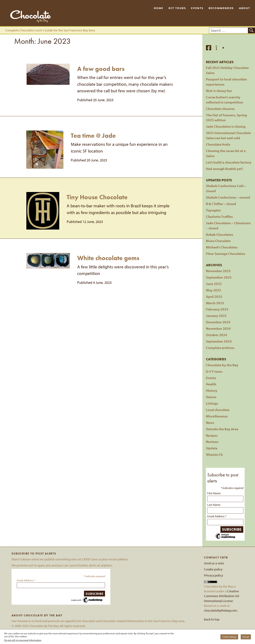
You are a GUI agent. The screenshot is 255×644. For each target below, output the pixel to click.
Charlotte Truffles (219, 217)
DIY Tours (177, 8)
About (245, 8)
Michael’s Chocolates (222, 247)
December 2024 (218, 322)
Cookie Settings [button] (229, 637)
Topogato (213, 210)
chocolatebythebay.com (221, 610)
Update (212, 448)
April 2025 (214, 296)
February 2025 (217, 309)
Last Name (214, 505)
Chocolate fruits (218, 144)
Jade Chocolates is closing (226, 126)
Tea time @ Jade (93, 136)
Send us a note (214, 563)
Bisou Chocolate (218, 241)
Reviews (212, 442)
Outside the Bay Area (222, 429)
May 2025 (214, 290)
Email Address (217, 516)
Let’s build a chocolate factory (229, 162)
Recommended (221, 8)
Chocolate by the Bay (222, 365)
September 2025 (219, 277)
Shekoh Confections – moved (228, 197)
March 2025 (215, 303)
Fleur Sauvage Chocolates (226, 254)
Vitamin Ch (214, 454)
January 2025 (216, 316)
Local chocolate (218, 410)
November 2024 (218, 328)
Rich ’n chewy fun (219, 91)
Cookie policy (213, 569)
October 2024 (216, 335)
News (210, 423)
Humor (211, 397)
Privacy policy (213, 575)
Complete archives (220, 348)
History (212, 390)
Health (211, 384)
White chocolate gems (108, 258)
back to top (212, 619)
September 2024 (219, 341)
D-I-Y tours (214, 371)
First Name (214, 493)
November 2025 (218, 271)
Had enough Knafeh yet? (225, 169)
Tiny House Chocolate (97, 197)
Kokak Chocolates (220, 234)
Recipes (212, 435)
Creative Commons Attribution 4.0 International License (221, 596)
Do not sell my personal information (23, 640)
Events (197, 8)
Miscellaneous (217, 416)
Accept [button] (246, 637)
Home (159, 8)
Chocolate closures (220, 109)
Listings (212, 403)
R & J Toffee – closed (221, 204)
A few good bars (101, 69)
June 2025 (214, 284)
